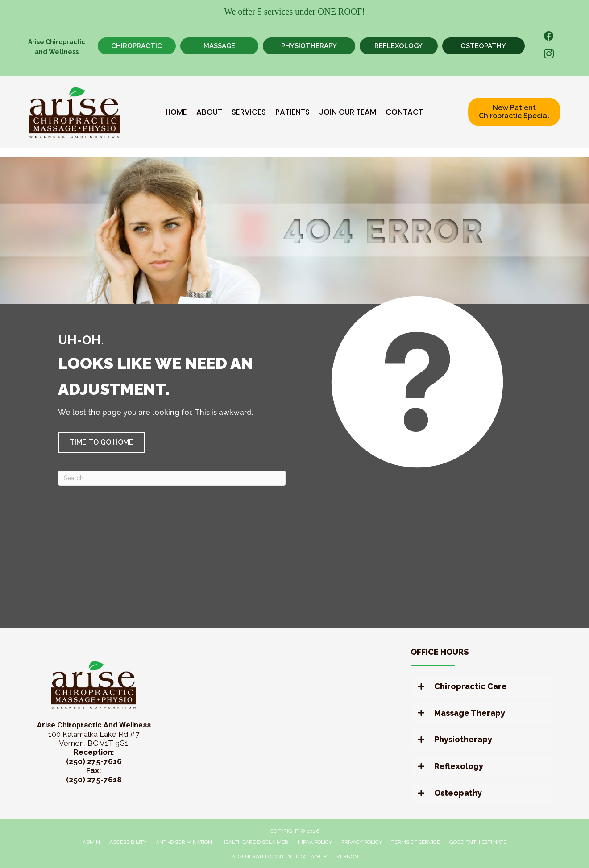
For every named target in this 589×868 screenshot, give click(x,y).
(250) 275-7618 (94, 780)
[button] (102, 442)
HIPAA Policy (315, 842)
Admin (91, 842)
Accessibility (128, 842)
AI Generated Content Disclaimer (279, 856)
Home (176, 112)
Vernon (347, 856)
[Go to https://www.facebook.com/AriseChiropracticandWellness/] (549, 37)
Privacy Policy (362, 842)
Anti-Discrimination (184, 842)
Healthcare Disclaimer (255, 842)
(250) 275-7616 (94, 761)
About (209, 112)
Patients (292, 112)
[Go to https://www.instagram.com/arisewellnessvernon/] (549, 55)
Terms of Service (416, 842)
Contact (404, 112)
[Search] (172, 478)
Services (249, 112)
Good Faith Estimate (478, 842)
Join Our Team (348, 112)
